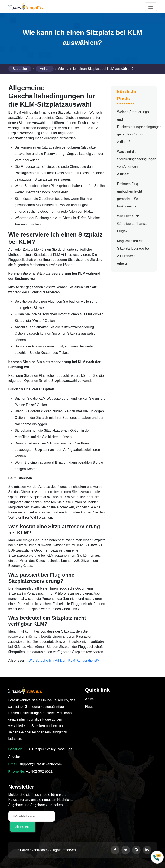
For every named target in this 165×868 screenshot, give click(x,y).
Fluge (89, 707)
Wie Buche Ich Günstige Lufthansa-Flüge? (133, 224)
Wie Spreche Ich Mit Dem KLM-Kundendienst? (64, 660)
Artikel (45, 69)
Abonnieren (23, 827)
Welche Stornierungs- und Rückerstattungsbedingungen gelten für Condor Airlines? (139, 127)
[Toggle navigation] (151, 7)
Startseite (20, 69)
